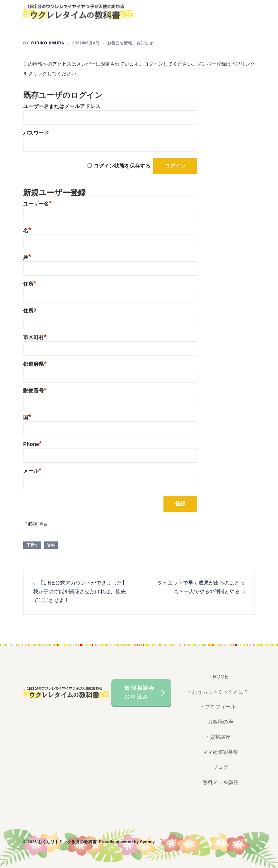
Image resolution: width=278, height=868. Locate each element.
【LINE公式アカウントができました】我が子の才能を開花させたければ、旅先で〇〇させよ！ (80, 591)
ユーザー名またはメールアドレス (62, 106)
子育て (32, 545)
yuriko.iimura (48, 43)
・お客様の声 (218, 722)
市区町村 (35, 337)
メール (32, 471)
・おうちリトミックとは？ (218, 692)
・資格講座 (218, 737)
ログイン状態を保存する (122, 166)
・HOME (218, 677)
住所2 (30, 311)
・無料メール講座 (218, 782)
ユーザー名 (37, 204)
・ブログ (218, 767)
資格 (51, 545)
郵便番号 (35, 391)
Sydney (147, 842)
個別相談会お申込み (140, 692)
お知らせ (145, 43)
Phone (32, 444)
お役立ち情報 (120, 43)
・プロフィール (218, 707)
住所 (30, 284)
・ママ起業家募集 (218, 752)
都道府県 (35, 364)
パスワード (36, 133)
